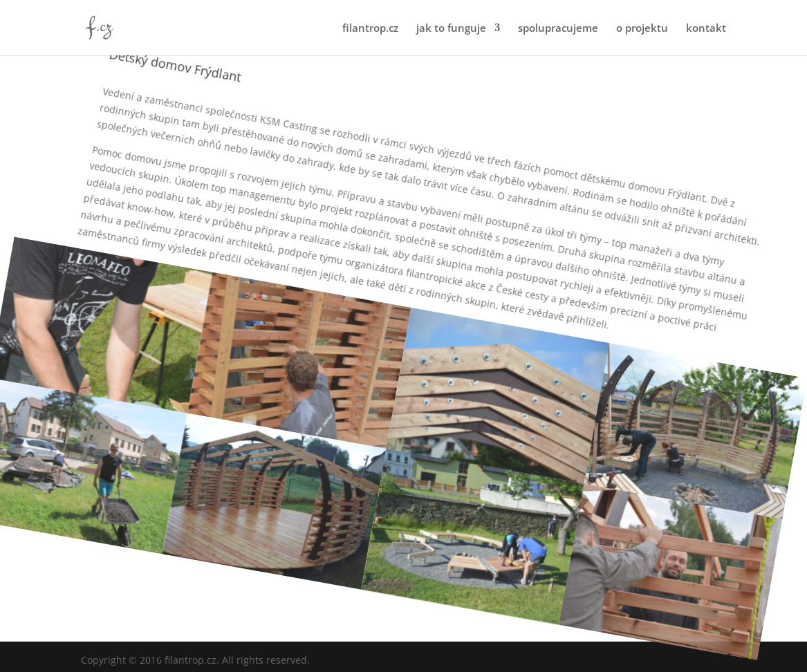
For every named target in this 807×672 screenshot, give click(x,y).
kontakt (706, 29)
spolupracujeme (558, 29)
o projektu (642, 29)
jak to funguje (451, 29)
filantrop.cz (370, 29)
